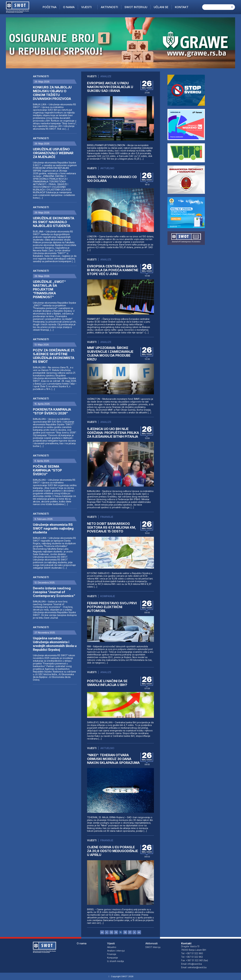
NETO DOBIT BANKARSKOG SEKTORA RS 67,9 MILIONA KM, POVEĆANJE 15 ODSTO (111, 528)
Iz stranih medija (115, 961)
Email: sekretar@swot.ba (194, 967)
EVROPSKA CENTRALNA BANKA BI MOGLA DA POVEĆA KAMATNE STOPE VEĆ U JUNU (113, 270)
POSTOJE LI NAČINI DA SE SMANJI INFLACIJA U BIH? (107, 683)
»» (139, 932)
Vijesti (86, 7)
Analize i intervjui (116, 951)
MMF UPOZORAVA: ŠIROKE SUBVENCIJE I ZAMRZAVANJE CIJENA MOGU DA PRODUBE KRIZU (110, 354)
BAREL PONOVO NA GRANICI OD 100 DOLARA (112, 179)
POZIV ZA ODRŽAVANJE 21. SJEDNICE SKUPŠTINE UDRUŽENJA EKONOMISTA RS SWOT (54, 356)
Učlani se (161, 7)
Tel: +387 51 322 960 (192, 953)
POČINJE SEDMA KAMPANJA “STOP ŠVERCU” (47, 470)
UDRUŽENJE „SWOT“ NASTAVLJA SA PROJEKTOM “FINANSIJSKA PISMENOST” (49, 289)
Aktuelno (107, 168)
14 (116, 932)
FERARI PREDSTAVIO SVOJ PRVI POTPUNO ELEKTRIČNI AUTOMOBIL (112, 607)
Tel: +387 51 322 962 (192, 957)
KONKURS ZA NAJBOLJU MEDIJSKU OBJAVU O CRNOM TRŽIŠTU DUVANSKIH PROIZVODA (52, 93)
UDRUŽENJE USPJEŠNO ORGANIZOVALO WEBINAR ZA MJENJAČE (53, 153)
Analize (106, 76)
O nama (69, 7)
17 (130, 932)
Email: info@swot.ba (191, 964)
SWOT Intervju (136, 7)
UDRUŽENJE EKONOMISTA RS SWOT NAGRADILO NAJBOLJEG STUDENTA (54, 222)
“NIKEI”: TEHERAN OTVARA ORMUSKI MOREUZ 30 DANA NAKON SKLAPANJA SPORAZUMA (113, 759)
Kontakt (182, 7)
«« (102, 932)
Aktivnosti (109, 7)
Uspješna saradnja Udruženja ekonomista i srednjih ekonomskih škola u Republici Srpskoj (55, 644)
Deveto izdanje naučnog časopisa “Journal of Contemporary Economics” (54, 592)
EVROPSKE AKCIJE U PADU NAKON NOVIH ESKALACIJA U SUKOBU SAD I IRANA (110, 87)
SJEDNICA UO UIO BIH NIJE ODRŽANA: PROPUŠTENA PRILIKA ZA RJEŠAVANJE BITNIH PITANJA (113, 433)
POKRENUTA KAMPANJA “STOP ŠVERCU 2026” (52, 411)
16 (125, 932)
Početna (50, 7)
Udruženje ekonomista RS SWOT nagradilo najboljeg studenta (53, 528)
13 (111, 932)
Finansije (107, 517)
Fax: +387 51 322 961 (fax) (195, 960)
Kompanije (108, 596)
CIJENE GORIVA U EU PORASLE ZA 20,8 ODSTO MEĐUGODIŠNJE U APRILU (113, 851)
